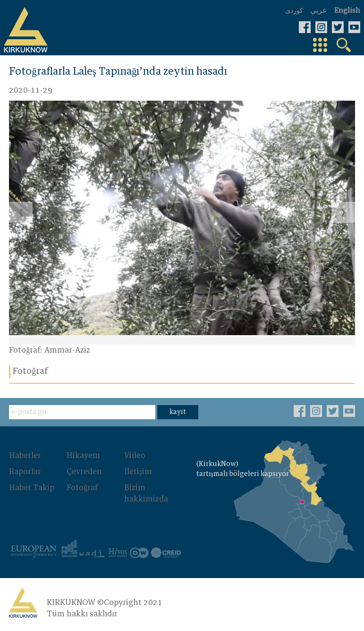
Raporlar (25, 472)
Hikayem (83, 456)
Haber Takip (32, 488)
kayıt (178, 412)
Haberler (25, 456)
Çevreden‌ (84, 472)
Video (135, 456)
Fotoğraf (82, 488)
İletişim (138, 472)
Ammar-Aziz (67, 350)
